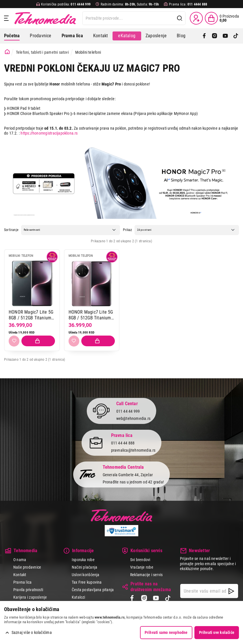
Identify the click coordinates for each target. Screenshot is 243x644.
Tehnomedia (45, 18)
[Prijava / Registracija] (196, 18)
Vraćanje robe (142, 567)
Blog (181, 36)
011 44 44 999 (128, 412)
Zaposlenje (156, 36)
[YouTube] (225, 36)
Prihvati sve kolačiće (217, 632)
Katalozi (79, 597)
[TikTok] (236, 36)
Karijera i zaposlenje (30, 597)
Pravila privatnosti (28, 590)
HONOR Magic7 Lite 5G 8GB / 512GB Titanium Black (31, 315)
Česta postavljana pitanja (93, 590)
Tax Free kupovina (87, 582)
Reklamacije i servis (146, 575)
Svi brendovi (140, 560)
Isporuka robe (83, 560)
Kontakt (101, 36)
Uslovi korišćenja (86, 575)
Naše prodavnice (27, 567)
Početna (12, 36)
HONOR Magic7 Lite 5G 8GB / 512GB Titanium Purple (91, 315)
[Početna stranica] (7, 52)
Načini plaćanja (84, 567)
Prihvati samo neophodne (166, 632)
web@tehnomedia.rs (134, 418)
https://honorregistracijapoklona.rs (49, 133)
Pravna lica (22, 582)
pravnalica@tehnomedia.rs (133, 450)
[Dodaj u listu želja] (14, 341)
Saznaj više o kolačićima (32, 632)
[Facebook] (204, 36)
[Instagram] (215, 36)
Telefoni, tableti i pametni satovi (42, 52)
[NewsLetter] (231, 591)
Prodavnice (41, 36)
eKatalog (127, 36)
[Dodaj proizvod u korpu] (38, 341)
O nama (20, 560)
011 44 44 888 (123, 443)
